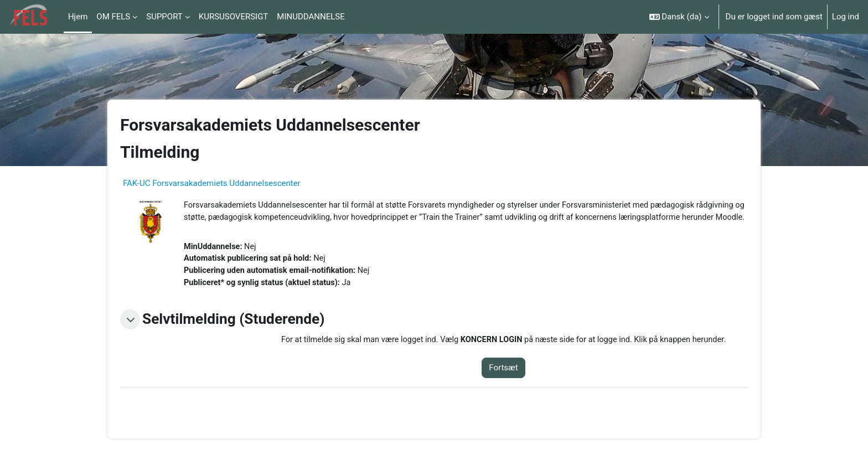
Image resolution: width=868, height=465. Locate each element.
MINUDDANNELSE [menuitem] (311, 17)
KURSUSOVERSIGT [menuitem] (234, 17)
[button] (679, 17)
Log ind (846, 17)
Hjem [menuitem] (78, 17)
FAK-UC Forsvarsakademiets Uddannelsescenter (212, 183)
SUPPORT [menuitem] (164, 17)
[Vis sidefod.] (840, 437)
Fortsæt (512, 384)
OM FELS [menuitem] (113, 17)
